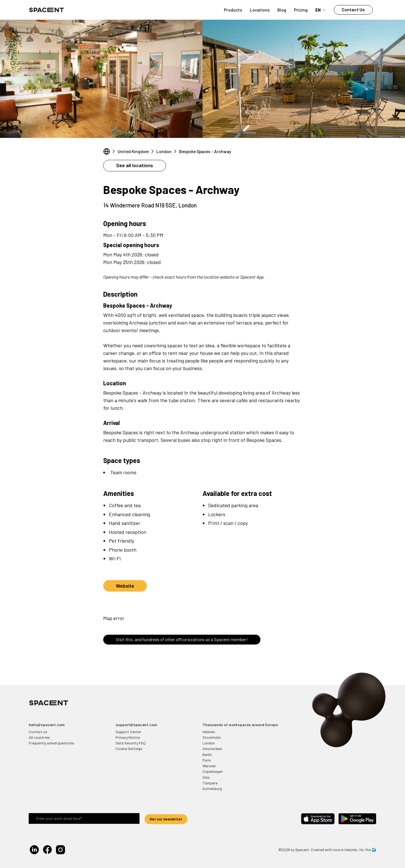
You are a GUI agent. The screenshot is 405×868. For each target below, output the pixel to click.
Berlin (207, 754)
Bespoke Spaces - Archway (205, 151)
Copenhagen (213, 771)
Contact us (38, 732)
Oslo (206, 777)
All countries (39, 737)
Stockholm (212, 737)
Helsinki (209, 732)
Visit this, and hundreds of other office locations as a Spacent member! (182, 639)
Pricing (301, 10)
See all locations (135, 165)
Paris (207, 760)
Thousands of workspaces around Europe (240, 725)
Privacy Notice (128, 737)
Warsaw (209, 766)
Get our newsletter (166, 819)
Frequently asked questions (51, 743)
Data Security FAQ (131, 743)
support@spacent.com (136, 725)
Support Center (128, 732)
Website (125, 586)
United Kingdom (133, 151)
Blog (282, 10)
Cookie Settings (129, 749)
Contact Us (353, 9)
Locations (260, 10)
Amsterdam (212, 749)
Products (233, 10)
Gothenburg (212, 788)
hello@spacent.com (47, 725)
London (164, 151)
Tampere (210, 783)
